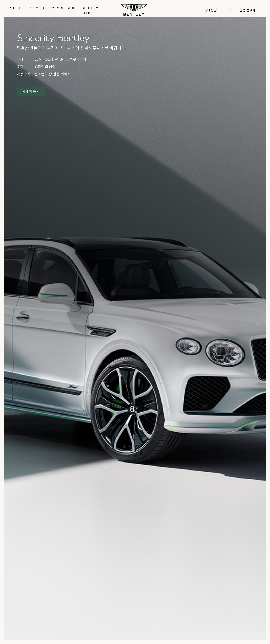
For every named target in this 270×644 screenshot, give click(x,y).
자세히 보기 (31, 92)
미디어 (228, 10)
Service (38, 8)
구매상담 (211, 10)
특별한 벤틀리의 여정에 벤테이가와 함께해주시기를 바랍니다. (72, 48)
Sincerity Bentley (53, 38)
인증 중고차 (247, 10)
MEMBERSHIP (63, 8)
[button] (12, 322)
